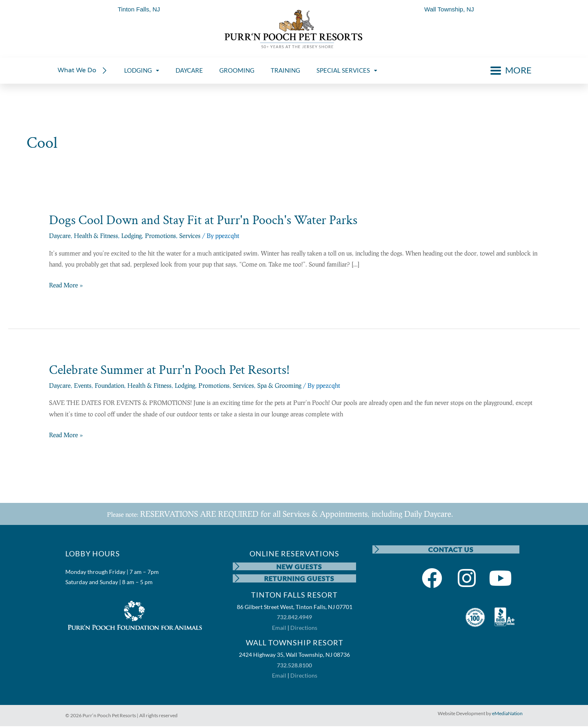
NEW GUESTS (300, 566)
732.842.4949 (294, 618)
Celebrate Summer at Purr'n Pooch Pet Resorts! (169, 370)
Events (83, 385)
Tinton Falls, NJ (139, 9)
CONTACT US (451, 549)
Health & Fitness (96, 236)
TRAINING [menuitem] (285, 70)
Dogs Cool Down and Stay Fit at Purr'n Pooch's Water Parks (203, 220)
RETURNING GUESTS (300, 579)
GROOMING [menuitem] (237, 70)
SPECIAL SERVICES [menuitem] (347, 70)
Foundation (109, 385)
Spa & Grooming (279, 385)
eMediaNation (507, 714)
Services (190, 236)
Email (279, 628)
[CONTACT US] (376, 549)
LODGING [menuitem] (142, 70)
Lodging (131, 236)
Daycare (60, 236)
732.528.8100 (294, 666)
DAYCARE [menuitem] (189, 70)
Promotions (160, 236)
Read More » (66, 285)
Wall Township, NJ (449, 9)
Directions (304, 628)
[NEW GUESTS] (237, 567)
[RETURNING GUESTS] (237, 579)
